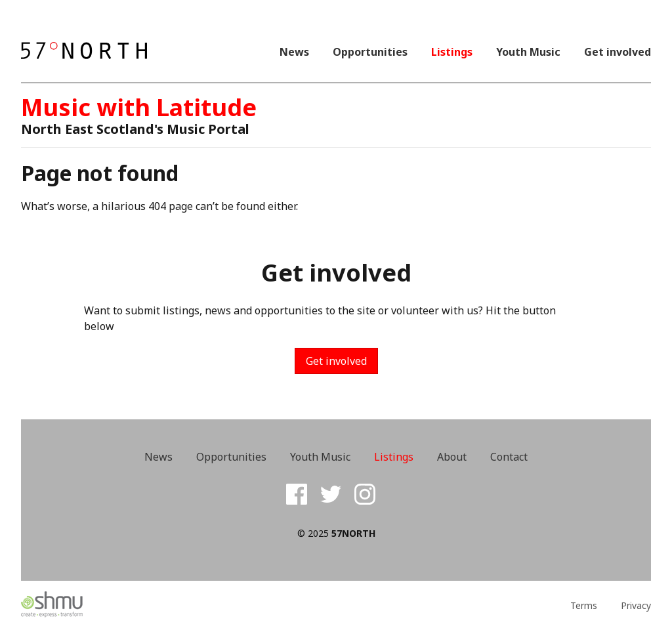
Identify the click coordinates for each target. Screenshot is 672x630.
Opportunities (370, 52)
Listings (452, 52)
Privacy (636, 606)
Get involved (618, 52)
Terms (584, 606)
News (294, 52)
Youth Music (528, 52)
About (452, 457)
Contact (509, 457)
